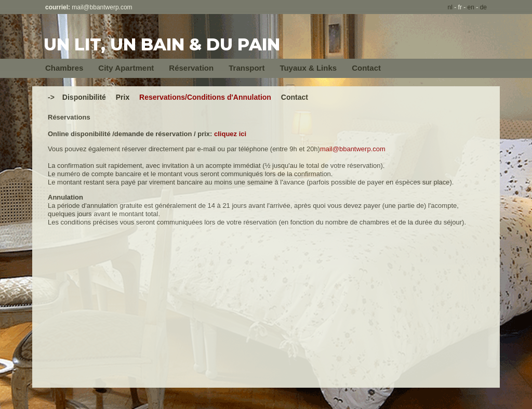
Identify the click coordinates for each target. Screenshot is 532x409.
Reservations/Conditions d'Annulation (205, 97)
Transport (247, 68)
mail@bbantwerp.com (102, 7)
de (483, 7)
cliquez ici (230, 134)
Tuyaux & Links (308, 68)
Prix (123, 97)
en (471, 7)
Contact (366, 68)
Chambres (64, 68)
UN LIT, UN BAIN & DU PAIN (162, 44)
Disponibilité (84, 97)
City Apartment (126, 68)
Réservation (191, 68)
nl (450, 7)
